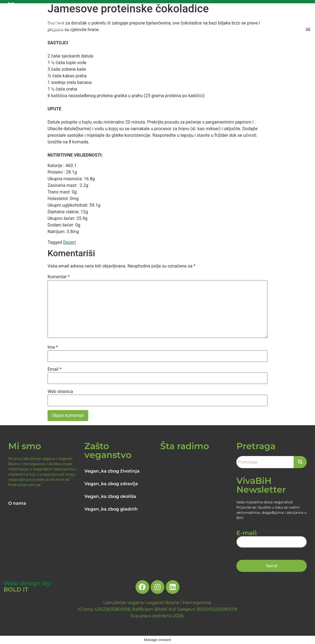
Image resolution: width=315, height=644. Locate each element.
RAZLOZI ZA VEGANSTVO (163, 17)
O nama (17, 503)
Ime (53, 347)
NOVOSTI (209, 17)
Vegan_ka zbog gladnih (111, 509)
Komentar (59, 277)
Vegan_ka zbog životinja (112, 471)
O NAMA (119, 17)
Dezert (70, 242)
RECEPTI (235, 17)
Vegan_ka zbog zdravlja (111, 484)
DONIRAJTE (296, 17)
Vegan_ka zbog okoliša (110, 496)
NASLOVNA (90, 17)
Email (54, 369)
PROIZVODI (264, 17)
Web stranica (60, 392)
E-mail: (272, 537)
